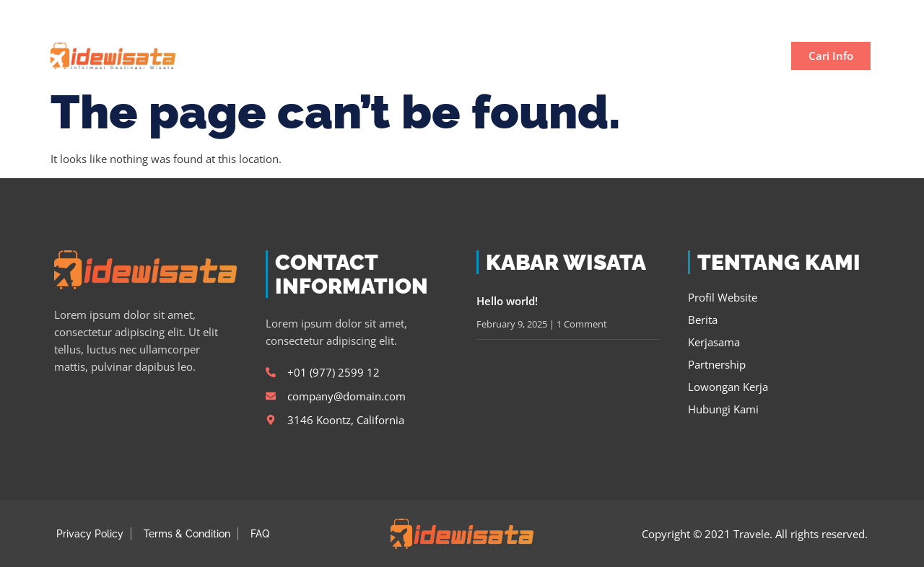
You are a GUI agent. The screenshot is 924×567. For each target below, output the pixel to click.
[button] (855, 15)
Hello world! (507, 301)
